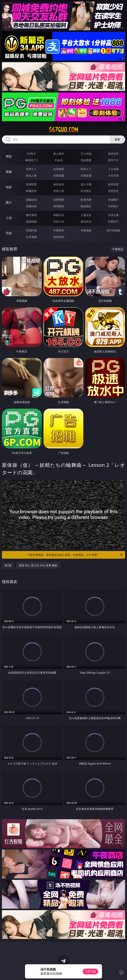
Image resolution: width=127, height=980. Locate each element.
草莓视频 (86, 230)
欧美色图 (86, 200)
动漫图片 (113, 200)
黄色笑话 (86, 221)
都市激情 (31, 215)
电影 (9, 187)
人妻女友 (86, 215)
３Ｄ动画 (113, 169)
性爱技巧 (113, 221)
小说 (9, 218)
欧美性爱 (113, 184)
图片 (9, 202)
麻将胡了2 (31, 160)
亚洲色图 (59, 200)
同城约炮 (31, 230)
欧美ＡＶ (86, 169)
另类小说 (59, 221)
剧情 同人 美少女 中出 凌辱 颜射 (38, 565)
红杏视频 (31, 237)
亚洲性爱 (31, 184)
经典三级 (59, 191)
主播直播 (86, 175)
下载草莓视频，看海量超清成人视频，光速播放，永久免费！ (75, 555)
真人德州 (59, 154)
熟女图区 (86, 206)
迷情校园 (31, 221)
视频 (9, 172)
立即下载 (90, 971)
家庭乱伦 (59, 215)
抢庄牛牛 (113, 160)
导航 (9, 233)
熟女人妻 (31, 175)
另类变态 (113, 191)
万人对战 (86, 154)
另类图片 (113, 206)
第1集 (8, 565)
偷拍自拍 (59, 184)
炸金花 (59, 160)
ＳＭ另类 (113, 175)
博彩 (9, 156)
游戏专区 (113, 154)
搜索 (117, 139)
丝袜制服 (59, 175)
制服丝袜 (31, 191)
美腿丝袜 (31, 206)
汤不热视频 (113, 230)
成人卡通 (86, 184)
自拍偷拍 (59, 169)
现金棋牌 (86, 160)
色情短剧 (59, 237)
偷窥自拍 (31, 200)
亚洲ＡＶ (31, 169)
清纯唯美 (59, 206)
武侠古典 (113, 215)
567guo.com (63, 130)
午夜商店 (59, 230)
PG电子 (31, 154)
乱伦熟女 (86, 191)
